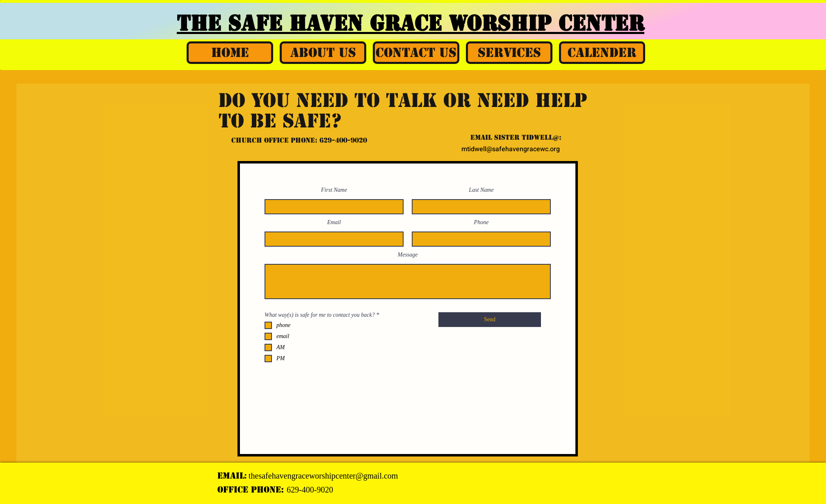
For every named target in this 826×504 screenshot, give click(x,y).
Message (408, 255)
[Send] (490, 320)
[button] (323, 53)
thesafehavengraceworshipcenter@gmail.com (323, 476)
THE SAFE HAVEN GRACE (313, 23)
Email (334, 222)
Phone (481, 222)
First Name (334, 190)
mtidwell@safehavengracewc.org (511, 149)
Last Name (481, 190)
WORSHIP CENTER (546, 23)
